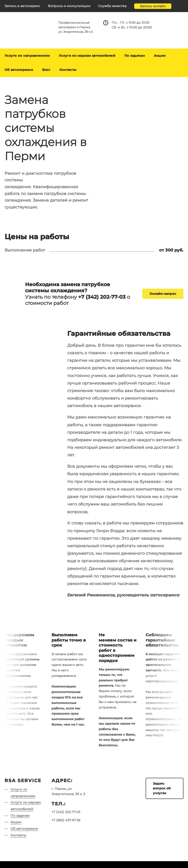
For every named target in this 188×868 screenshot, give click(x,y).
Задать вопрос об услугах (162, 788)
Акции (160, 56)
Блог (46, 70)
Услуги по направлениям (27, 56)
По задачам (135, 56)
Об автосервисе (19, 70)
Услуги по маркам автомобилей (87, 56)
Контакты (68, 70)
